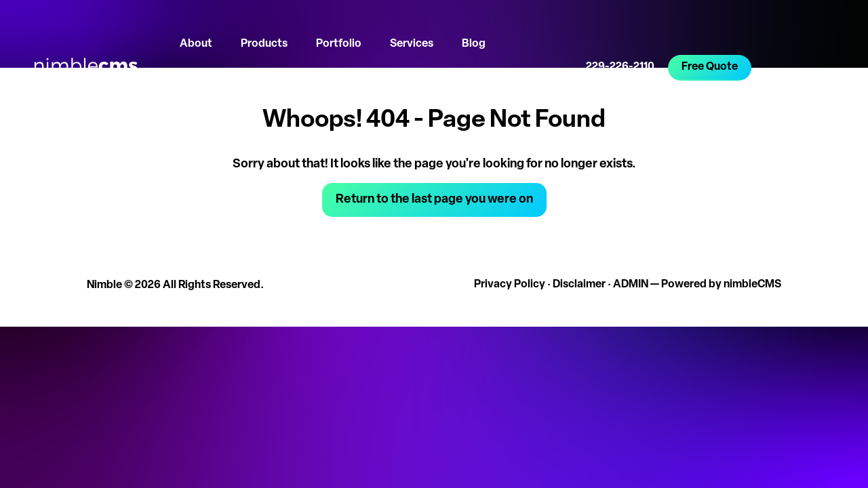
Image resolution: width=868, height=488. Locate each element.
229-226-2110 (620, 67)
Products (264, 44)
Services (412, 44)
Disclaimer (579, 285)
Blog (474, 44)
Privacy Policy (510, 285)
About (196, 44)
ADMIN (631, 285)
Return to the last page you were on (434, 200)
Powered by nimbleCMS (721, 285)
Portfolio (339, 44)
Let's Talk (203, 91)
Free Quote (710, 67)
